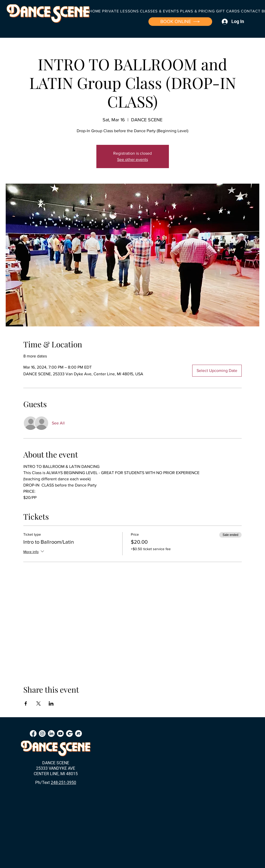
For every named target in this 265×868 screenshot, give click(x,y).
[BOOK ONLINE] (180, 22)
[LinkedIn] (51, 734)
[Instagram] (42, 734)
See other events (132, 159)
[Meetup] (78, 734)
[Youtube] (60, 734)
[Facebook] (33, 734)
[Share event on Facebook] (26, 704)
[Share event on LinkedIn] (51, 704)
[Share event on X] (38, 704)
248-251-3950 (63, 783)
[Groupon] (69, 734)
